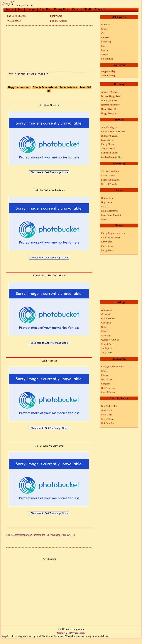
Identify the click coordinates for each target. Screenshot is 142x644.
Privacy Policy (78, 638)
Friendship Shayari (110, 180)
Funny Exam (107, 246)
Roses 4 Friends (109, 184)
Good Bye (106, 323)
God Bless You (108, 318)
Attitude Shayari (109, 127)
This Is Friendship (110, 171)
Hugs (107, 202)
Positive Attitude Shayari (113, 132)
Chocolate (106, 314)
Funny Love (107, 250)
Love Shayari (108, 140)
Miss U (105, 219)
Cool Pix (45, 9)
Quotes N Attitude (110, 340)
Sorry (107, 352)
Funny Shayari (108, 144)
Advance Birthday (110, 92)
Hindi (87, 9)
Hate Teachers (108, 388)
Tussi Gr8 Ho (68, 540)
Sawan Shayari (108, 148)
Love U (105, 206)
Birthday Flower (109, 100)
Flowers (105, 37)
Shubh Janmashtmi (45, 87)
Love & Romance (110, 211)
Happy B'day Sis (109, 113)
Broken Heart (108, 198)
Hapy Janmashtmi (19, 87)
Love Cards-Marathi (111, 215)
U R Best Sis (107, 423)
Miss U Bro (107, 410)
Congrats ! (106, 384)
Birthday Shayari (109, 136)
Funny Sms (56, 16)
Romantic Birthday (110, 105)
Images (31, 9)
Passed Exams (108, 392)
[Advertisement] (49, 47)
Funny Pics (61, 9)
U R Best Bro (108, 419)
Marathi (100, 9)
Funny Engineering (113, 233)
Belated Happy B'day (111, 96)
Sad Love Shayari (16, 16)
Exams (104, 375)
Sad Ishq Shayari (109, 153)
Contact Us (63, 638)
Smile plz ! (106, 348)
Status (10, 9)
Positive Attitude (59, 21)
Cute (103, 33)
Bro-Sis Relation (109, 406)
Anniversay (107, 310)
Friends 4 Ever (108, 175)
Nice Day (106, 335)
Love (105, 50)
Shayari (105, 54)
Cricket (105, 29)
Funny (104, 46)
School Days (107, 344)
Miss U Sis (106, 415)
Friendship (106, 42)
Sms (20, 9)
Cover (76, 9)
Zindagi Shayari (112, 157)
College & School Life (112, 367)
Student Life (107, 59)
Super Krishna (68, 87)
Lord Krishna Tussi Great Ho (27, 74)
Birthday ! (106, 25)
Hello (104, 327)
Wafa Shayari (14, 21)
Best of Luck (107, 379)
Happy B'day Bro (109, 109)
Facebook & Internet (111, 237)
